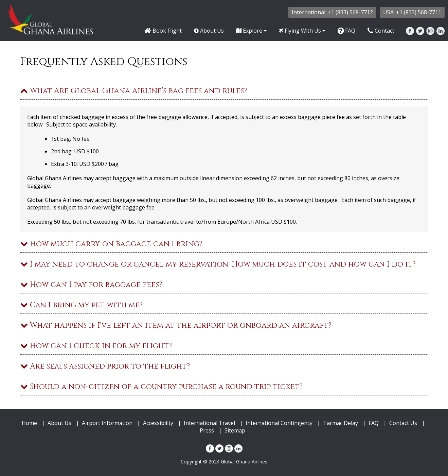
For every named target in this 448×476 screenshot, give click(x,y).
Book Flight (163, 31)
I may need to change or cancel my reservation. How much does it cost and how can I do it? (218, 264)
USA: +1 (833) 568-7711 (412, 12)
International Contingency (279, 423)
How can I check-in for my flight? (96, 346)
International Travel (209, 423)
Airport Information (107, 423)
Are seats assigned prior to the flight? (105, 366)
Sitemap (235, 430)
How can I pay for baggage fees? (91, 285)
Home (29, 423)
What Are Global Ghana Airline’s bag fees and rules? (134, 91)
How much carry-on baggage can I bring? (111, 244)
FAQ (346, 31)
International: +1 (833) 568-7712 (332, 12)
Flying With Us (302, 31)
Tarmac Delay (341, 423)
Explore (251, 31)
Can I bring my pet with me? (82, 305)
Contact (381, 31)
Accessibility (158, 423)
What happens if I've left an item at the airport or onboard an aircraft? (176, 326)
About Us (209, 31)
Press (207, 430)
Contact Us (403, 423)
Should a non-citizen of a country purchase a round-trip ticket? (162, 387)
